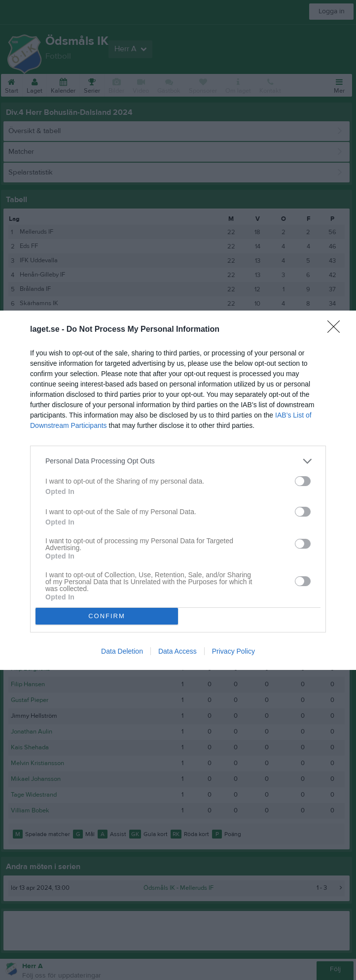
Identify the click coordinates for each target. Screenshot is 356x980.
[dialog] (178, 490)
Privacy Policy (233, 651)
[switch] (303, 481)
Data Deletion (122, 651)
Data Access (178, 651)
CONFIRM (107, 615)
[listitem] (178, 461)
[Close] (337, 329)
